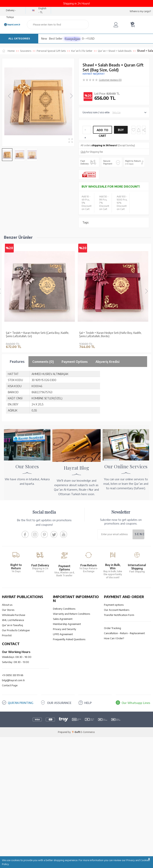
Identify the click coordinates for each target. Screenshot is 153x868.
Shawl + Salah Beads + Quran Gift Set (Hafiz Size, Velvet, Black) (36, 443)
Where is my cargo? (140, 11)
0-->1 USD (88, 39)
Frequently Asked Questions (69, 748)
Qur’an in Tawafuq (12, 734)
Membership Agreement (67, 733)
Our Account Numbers (117, 719)
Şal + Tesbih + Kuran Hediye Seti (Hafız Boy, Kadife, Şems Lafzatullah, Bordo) (110, 335)
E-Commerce (88, 841)
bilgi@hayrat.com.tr (13, 789)
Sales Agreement (63, 728)
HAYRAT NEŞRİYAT (94, 74)
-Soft (76, 841)
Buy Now (121, 131)
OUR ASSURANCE (59, 812)
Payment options (114, 714)
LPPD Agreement (63, 743)
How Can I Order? (114, 747)
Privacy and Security (65, 738)
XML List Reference (13, 729)
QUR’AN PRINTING (21, 812)
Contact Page (10, 794)
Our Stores (8, 719)
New (44, 39)
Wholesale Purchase (14, 724)
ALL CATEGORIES (19, 39)
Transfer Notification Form (119, 724)
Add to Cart (103, 131)
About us (7, 714)
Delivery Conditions (64, 717)
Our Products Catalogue (16, 739)
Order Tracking (112, 737)
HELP (88, 812)
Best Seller (56, 39)
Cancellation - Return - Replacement (124, 742)
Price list (7, 744)
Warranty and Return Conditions (71, 723)
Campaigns (72, 39)
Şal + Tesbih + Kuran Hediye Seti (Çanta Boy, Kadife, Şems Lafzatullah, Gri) (37, 335)
